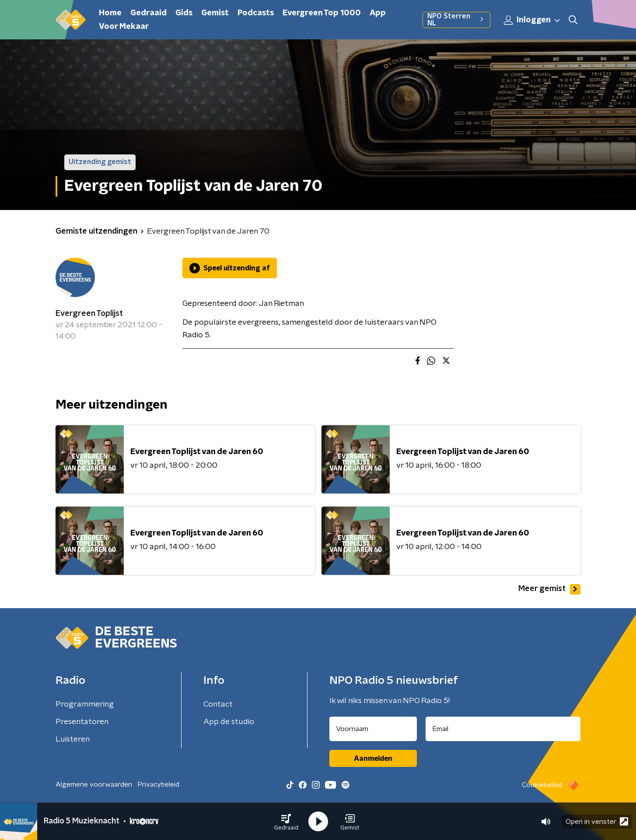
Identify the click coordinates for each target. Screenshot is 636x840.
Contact (218, 704)
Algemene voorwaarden (94, 784)
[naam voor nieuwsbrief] (373, 729)
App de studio (229, 722)
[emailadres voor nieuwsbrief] (503, 729)
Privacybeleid (158, 784)
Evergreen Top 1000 (322, 13)
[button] (286, 822)
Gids (184, 13)
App (378, 13)
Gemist (215, 13)
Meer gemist (549, 589)
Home (110, 13)
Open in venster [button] (597, 821)
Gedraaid (149, 13)
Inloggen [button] (532, 20)
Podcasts (256, 13)
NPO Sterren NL (456, 20)
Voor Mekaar (124, 27)
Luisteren (73, 739)
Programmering (85, 704)
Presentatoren (82, 722)
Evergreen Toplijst (89, 314)
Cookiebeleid (542, 785)
